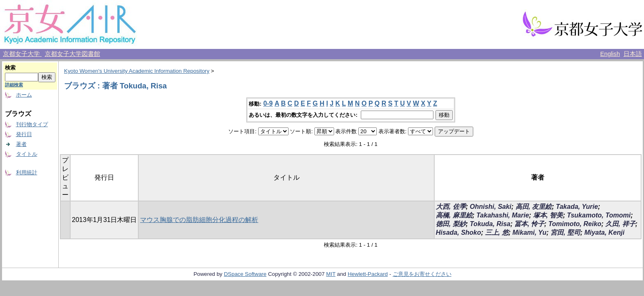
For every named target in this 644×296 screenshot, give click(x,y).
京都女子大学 (22, 54)
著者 (21, 144)
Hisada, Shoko (458, 232)
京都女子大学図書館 (72, 54)
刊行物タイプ (32, 124)
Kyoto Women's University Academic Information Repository (137, 71)
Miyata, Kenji (605, 232)
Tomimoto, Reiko (575, 224)
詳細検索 (14, 85)
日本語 (633, 54)
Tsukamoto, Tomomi (599, 215)
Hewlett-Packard (368, 274)
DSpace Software (245, 274)
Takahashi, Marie (502, 215)
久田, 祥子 (620, 224)
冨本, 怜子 (529, 224)
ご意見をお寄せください (422, 274)
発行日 (24, 134)
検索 (10, 68)
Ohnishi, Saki (490, 207)
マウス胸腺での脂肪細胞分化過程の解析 (199, 220)
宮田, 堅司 (565, 232)
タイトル (27, 154)
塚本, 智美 (548, 215)
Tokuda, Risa (490, 224)
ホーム (24, 95)
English (610, 54)
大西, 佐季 (451, 207)
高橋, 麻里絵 (454, 215)
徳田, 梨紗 (451, 224)
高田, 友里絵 (534, 207)
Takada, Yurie (577, 207)
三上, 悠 (497, 232)
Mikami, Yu (529, 232)
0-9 (268, 103)
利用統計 (27, 172)
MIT (331, 274)
